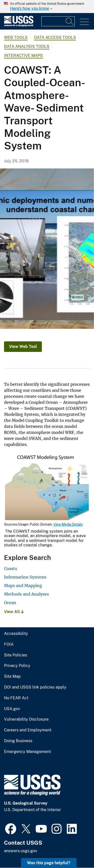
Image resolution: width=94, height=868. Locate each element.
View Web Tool (23, 347)
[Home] (19, 25)
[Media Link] (47, 488)
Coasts (11, 568)
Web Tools (16, 37)
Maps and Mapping (23, 586)
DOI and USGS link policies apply (35, 687)
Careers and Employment (28, 730)
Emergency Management (27, 752)
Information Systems (25, 577)
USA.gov (12, 709)
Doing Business (18, 741)
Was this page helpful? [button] (49, 863)
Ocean (10, 603)
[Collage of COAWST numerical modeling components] (47, 249)
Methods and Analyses (26, 594)
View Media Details (68, 524)
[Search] (70, 21)
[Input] (58, 21)
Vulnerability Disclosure (26, 719)
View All (14, 612)
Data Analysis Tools (27, 46)
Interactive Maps (23, 56)
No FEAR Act (16, 698)
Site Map (12, 677)
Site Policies (16, 655)
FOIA (9, 644)
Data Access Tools (55, 37)
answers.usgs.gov (21, 851)
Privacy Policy (17, 666)
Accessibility (16, 634)
